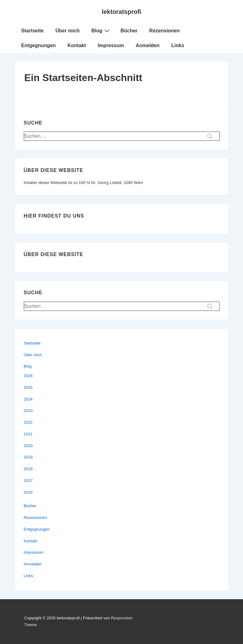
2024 (28, 399)
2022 (28, 422)
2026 (28, 376)
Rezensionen (164, 31)
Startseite (33, 31)
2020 (28, 446)
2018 (28, 469)
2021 (28, 434)
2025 (28, 387)
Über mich (67, 31)
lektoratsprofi (122, 12)
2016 (28, 492)
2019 (28, 457)
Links (178, 45)
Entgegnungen (39, 45)
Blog (101, 31)
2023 (28, 411)
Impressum (111, 45)
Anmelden (147, 45)
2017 (28, 481)
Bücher (129, 31)
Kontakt (77, 45)
